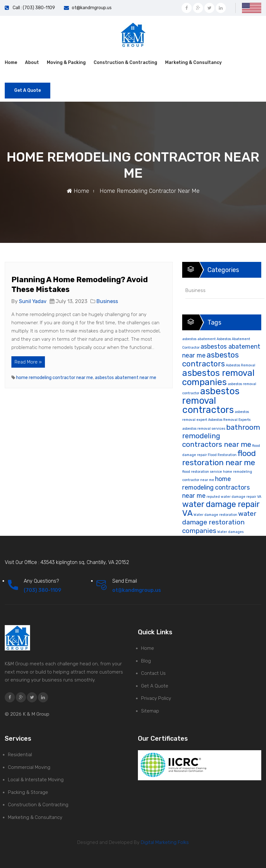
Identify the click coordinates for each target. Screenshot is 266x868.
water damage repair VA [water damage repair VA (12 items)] (221, 509)
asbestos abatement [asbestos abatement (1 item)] (199, 339)
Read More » (28, 362)
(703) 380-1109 (43, 590)
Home (11, 63)
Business (107, 301)
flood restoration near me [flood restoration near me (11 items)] (219, 458)
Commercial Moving (29, 767)
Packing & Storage (28, 792)
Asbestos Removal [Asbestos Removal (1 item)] (241, 365)
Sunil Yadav (33, 301)
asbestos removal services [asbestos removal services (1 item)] (204, 429)
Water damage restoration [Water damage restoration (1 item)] (215, 515)
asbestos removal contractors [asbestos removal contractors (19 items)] (211, 400)
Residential (20, 755)
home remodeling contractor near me (55, 378)
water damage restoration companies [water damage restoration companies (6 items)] (219, 522)
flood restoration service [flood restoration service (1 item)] (202, 472)
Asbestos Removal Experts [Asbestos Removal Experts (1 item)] (229, 420)
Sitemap (150, 711)
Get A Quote (28, 90)
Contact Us (153, 673)
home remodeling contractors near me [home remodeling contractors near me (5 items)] (216, 487)
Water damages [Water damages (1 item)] (230, 532)
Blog (146, 661)
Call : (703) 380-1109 (34, 8)
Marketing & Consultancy (193, 63)
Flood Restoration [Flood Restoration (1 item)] (222, 455)
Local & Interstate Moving (36, 780)
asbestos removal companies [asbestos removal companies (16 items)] (218, 377)
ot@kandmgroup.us (92, 8)
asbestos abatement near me (126, 378)
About (32, 63)
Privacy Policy (156, 698)
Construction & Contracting (125, 63)
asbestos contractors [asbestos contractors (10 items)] (210, 359)
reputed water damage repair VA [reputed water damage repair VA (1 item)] (234, 497)
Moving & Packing (66, 63)
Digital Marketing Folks (164, 842)
